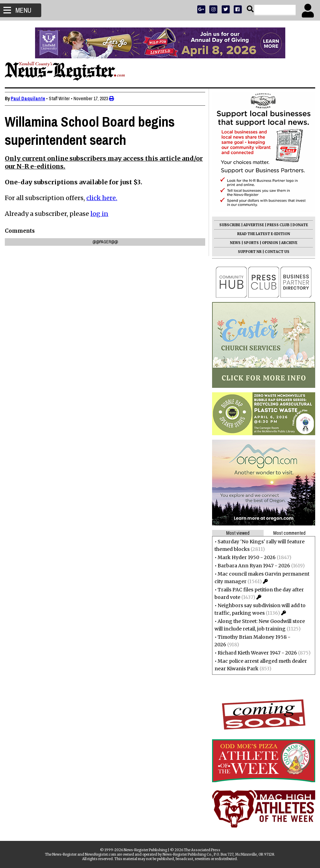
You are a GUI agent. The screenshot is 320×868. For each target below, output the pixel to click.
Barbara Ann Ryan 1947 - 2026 (252, 566)
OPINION (268, 243)
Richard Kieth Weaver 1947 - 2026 (255, 653)
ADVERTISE (252, 225)
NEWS (233, 243)
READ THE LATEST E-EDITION (262, 234)
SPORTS (249, 243)
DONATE (298, 225)
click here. (104, 198)
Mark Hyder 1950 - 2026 (245, 557)
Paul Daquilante (30, 99)
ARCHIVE (287, 243)
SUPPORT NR (248, 252)
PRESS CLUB (276, 225)
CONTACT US (275, 252)
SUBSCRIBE (228, 225)
